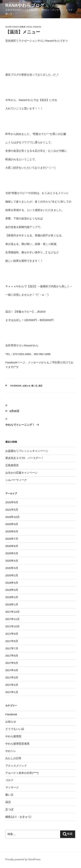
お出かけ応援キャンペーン (21, 473)
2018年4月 (12, 583)
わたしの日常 (13, 758)
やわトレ (11, 751)
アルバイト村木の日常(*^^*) (22, 773)
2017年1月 (12, 692)
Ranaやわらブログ (25, 5)
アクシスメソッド (16, 766)
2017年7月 (12, 648)
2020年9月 (12, 524)
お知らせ (26, 386)
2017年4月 (12, 670)
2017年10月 (12, 626)
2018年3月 (12, 590)
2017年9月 (12, 634)
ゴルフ (9, 780)
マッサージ (12, 787)
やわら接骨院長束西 (17, 744)
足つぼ (9, 809)
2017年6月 (12, 656)
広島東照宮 (12, 465)
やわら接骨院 (13, 736)
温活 (40, 386)
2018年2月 (12, 597)
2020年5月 (12, 553)
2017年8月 (12, 641)
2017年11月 (12, 619)
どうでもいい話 (15, 729)
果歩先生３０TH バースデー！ (25, 458)
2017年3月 (12, 677)
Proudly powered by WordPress (23, 859)
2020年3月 (12, 568)
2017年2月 (12, 685)
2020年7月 (12, 539)
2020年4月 (12, 561)
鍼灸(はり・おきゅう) (18, 817)
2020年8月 (12, 531)
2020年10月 (12, 517)
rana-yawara (34, 27)
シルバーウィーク (16, 480)
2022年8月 (12, 502)
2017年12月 (12, 612)
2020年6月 (12, 546)
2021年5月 (12, 510)
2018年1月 (12, 604)
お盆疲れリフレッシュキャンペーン (27, 451)
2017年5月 (12, 663)
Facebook (16, 386)
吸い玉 (34, 386)
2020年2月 (12, 575)
